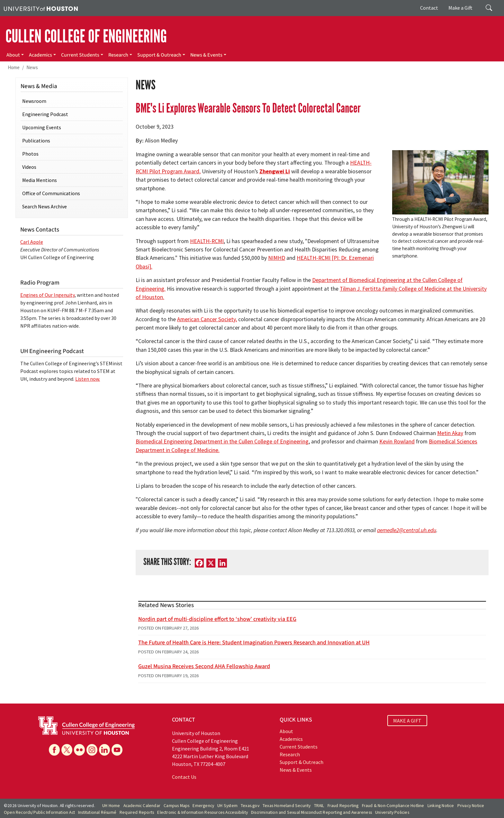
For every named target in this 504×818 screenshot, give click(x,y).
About (13, 55)
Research (118, 55)
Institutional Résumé (97, 812)
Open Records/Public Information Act (39, 812)
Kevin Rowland (397, 441)
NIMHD (277, 258)
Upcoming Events (42, 127)
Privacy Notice (471, 806)
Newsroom (34, 101)
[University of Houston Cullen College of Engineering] (86, 725)
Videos (29, 167)
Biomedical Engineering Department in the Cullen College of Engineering (222, 441)
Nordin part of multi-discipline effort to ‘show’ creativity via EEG (217, 619)
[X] (211, 563)
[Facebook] (199, 563)
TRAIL (319, 806)
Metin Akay (450, 433)
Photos (30, 154)
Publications (36, 141)
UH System (227, 806)
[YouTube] (117, 750)
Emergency (203, 806)
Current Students (80, 55)
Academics (40, 55)
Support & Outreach (159, 55)
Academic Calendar (142, 806)
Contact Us (184, 777)
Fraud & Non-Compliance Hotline (393, 806)
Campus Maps (176, 806)
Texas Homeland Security (287, 806)
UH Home (111, 806)
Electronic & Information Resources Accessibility (203, 812)
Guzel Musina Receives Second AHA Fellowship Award (204, 666)
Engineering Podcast (45, 114)
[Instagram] (92, 750)
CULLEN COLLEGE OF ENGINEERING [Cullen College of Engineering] (86, 36)
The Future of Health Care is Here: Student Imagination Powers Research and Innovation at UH (254, 643)
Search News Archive (45, 206)
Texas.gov (250, 806)
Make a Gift (460, 8)
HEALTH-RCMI (207, 241)
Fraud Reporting (343, 806)
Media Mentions (40, 180)
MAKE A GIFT (407, 721)
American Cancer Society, (207, 319)
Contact (429, 8)
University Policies (392, 812)
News (32, 67)
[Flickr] (79, 750)
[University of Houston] (41, 8)
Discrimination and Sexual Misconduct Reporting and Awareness (311, 812)
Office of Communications (51, 193)
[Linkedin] (104, 750)
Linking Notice (441, 806)
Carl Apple (32, 242)
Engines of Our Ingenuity (47, 295)
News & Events (206, 55)
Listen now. (88, 379)
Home (14, 67)
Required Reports (137, 812)
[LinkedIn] (222, 563)
